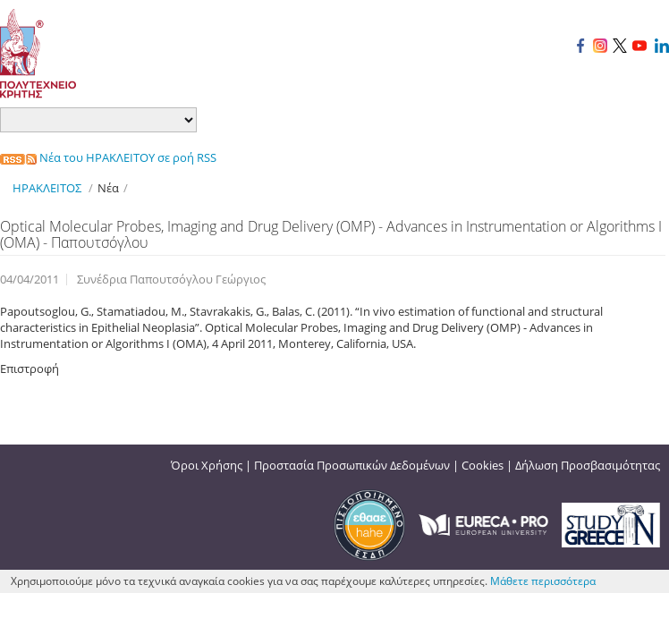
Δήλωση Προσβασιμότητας (588, 465)
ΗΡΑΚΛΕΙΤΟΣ (47, 188)
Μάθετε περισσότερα (543, 581)
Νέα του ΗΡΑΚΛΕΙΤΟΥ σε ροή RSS (108, 157)
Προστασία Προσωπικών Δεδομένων (352, 465)
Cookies (483, 465)
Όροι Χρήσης (207, 465)
